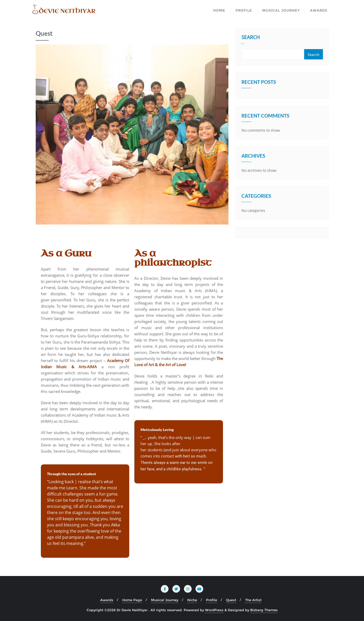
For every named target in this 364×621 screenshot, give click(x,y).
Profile (212, 600)
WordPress (214, 610)
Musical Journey (165, 600)
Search (251, 38)
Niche (192, 600)
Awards (107, 600)
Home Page (132, 600)
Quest (231, 600)
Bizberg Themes (264, 610)
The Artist (253, 600)
